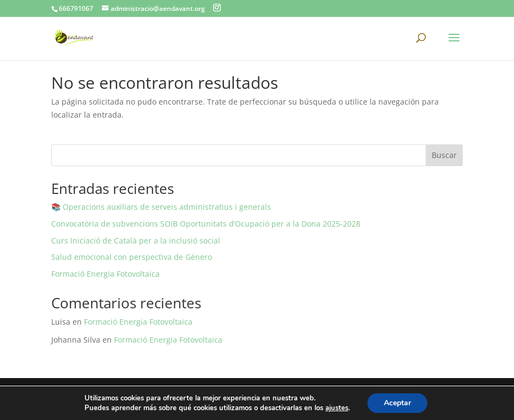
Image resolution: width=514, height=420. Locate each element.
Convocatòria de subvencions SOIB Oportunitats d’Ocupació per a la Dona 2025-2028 (206, 224)
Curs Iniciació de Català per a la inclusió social (136, 241)
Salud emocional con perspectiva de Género (132, 257)
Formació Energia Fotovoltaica (105, 274)
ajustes (337, 408)
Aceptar (397, 403)
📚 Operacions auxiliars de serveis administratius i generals (161, 207)
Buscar (444, 155)
